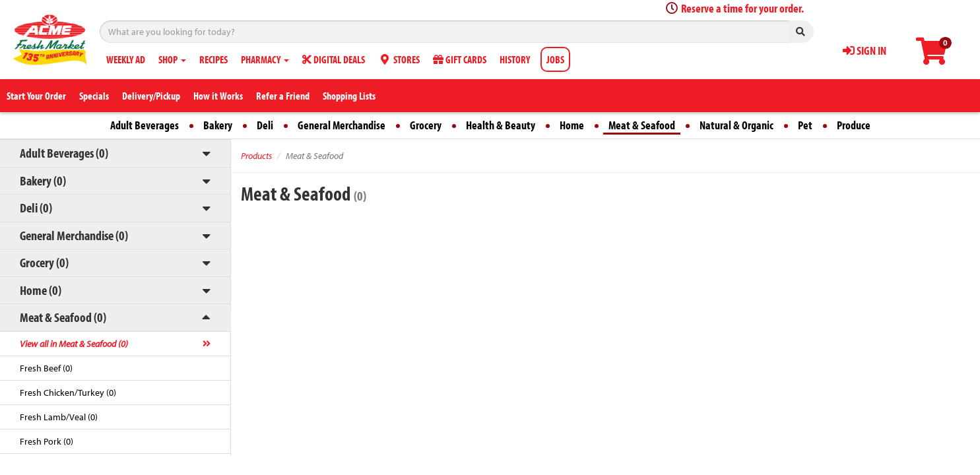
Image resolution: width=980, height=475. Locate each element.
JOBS (555, 59)
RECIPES (213, 59)
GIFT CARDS (460, 59)
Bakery (218, 125)
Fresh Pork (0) (47, 441)
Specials (94, 96)
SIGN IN (865, 50)
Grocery (426, 125)
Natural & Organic (736, 125)
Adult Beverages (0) (64, 153)
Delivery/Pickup (151, 96)
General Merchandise (342, 125)
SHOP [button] (172, 59)
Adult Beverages (145, 125)
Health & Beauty (501, 125)
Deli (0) (36, 207)
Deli (265, 125)
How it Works (218, 96)
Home (572, 125)
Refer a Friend (283, 96)
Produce (854, 125)
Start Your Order (36, 96)
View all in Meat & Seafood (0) (74, 344)
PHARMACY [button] (265, 59)
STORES (399, 59)
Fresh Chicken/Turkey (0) (68, 393)
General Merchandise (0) (74, 235)
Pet (805, 125)
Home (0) (41, 290)
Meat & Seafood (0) (63, 317)
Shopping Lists (349, 96)
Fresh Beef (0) (46, 368)
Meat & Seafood (642, 125)
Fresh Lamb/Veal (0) (59, 417)
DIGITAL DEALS (334, 59)
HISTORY (515, 59)
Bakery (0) (43, 180)
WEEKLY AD (126, 59)
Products (256, 156)
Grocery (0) (44, 262)
